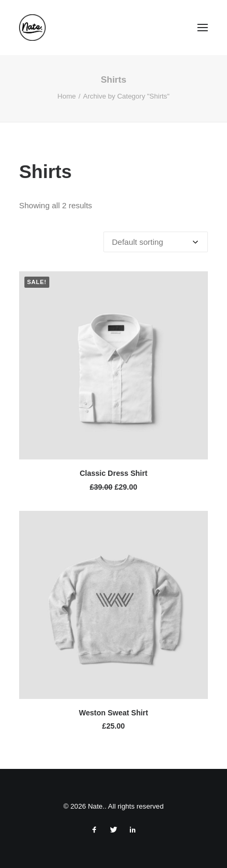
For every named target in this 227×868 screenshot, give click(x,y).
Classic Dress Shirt (113, 473)
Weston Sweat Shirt (113, 713)
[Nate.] (32, 28)
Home (67, 96)
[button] (203, 28)
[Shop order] (156, 242)
